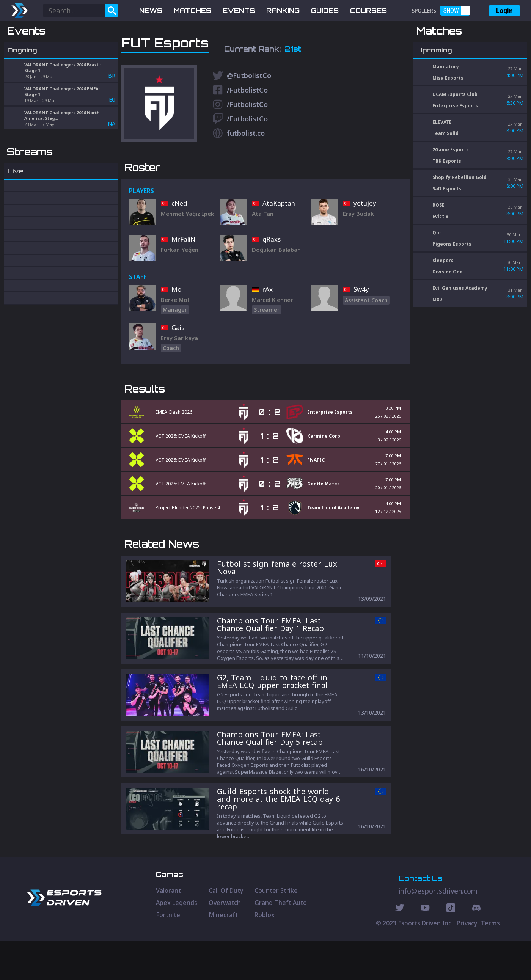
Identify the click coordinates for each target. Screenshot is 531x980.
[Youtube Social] (425, 948)
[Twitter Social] (400, 948)
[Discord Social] (451, 948)
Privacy (467, 963)
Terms (490, 963)
